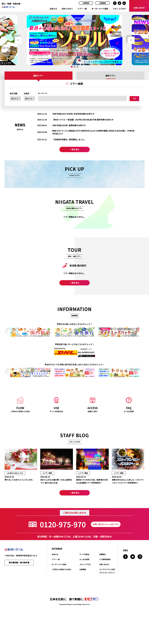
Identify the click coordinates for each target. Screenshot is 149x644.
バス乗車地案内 (105, 579)
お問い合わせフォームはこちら (106, 544)
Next (131, 40)
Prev (18, 40)
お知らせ (53, 9)
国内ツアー (38, 76)
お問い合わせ (104, 584)
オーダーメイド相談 (100, 9)
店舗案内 (102, 574)
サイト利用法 (84, 574)
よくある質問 (84, 579)
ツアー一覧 (82, 9)
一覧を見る (75, 152)
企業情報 (86, 3)
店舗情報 (103, 3)
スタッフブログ (119, 9)
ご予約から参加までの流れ (61, 589)
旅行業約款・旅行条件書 (19, 583)
